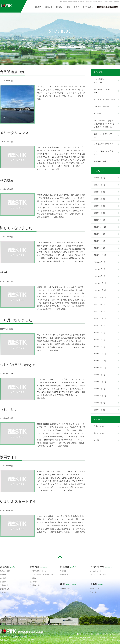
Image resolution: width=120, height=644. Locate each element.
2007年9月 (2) (99, 403)
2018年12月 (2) (100, 227)
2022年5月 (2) (99, 192)
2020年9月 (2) (99, 206)
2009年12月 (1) (100, 354)
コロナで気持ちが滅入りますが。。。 (104, 153)
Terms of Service (112, 640)
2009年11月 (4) (100, 361)
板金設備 (33, 582)
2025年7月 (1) (99, 178)
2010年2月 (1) (99, 340)
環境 (68, 7)
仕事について (99, 426)
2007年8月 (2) (99, 410)
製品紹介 (59, 7)
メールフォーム (96, 571)
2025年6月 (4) (99, 185)
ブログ (76, 7)
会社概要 (3, 575)
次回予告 (97, 114)
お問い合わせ (88, 7)
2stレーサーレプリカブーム (104, 135)
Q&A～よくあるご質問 (98, 575)
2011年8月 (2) (99, 304)
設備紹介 (49, 7)
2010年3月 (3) (99, 333)
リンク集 (93, 592)
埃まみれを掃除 (100, 161)
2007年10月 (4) (100, 396)
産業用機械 (64, 575)
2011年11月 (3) (100, 290)
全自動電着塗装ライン (38, 571)
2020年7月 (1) (99, 220)
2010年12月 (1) (100, 318)
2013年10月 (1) (100, 255)
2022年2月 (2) (99, 199)
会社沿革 (3, 578)
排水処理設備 (65, 589)
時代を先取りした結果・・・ (102, 91)
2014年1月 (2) (99, 248)
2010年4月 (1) (99, 325)
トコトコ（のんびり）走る (104, 99)
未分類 (96, 440)
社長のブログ (95, 589)
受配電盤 (63, 571)
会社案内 (38, 7)
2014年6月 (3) (99, 234)
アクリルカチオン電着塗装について (43, 575)
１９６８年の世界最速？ (103, 144)
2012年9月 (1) (99, 269)
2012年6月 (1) (99, 276)
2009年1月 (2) (99, 375)
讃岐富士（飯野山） (102, 106)
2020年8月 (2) (99, 213)
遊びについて (99, 433)
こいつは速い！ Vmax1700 (101, 81)
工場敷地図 (4, 585)
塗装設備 (33, 578)
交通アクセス (5, 589)
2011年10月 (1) (100, 297)
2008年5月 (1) (99, 389)
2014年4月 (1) (99, 241)
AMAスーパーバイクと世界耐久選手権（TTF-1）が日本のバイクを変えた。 (104, 124)
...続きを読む (56, 169)
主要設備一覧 (35, 585)
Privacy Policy (100, 640)
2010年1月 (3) (99, 347)
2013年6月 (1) (99, 262)
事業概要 (3, 582)
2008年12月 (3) (100, 382)
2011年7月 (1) (99, 311)
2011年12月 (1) (100, 283)
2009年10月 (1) (100, 368)
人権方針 (3, 592)
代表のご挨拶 (5, 571)
